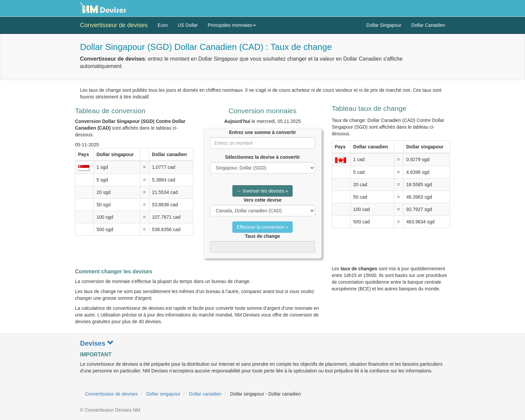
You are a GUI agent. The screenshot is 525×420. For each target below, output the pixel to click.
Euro (163, 25)
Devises (97, 343)
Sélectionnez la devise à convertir (262, 157)
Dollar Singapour (384, 25)
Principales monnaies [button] (232, 25)
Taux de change (263, 236)
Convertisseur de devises (114, 25)
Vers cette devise (262, 200)
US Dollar (188, 25)
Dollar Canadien (428, 25)
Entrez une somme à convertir (262, 132)
